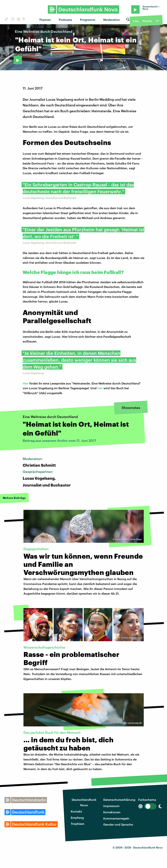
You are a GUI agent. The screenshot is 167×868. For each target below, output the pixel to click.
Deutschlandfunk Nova (84, 802)
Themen (45, 20)
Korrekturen (112, 812)
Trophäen (78, 824)
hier (100, 388)
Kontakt (76, 811)
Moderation (112, 20)
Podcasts (65, 20)
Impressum (111, 806)
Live (136, 21)
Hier (26, 383)
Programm (88, 20)
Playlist (147, 21)
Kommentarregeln (116, 818)
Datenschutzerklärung (119, 800)
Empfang (77, 818)
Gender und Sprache (118, 824)
